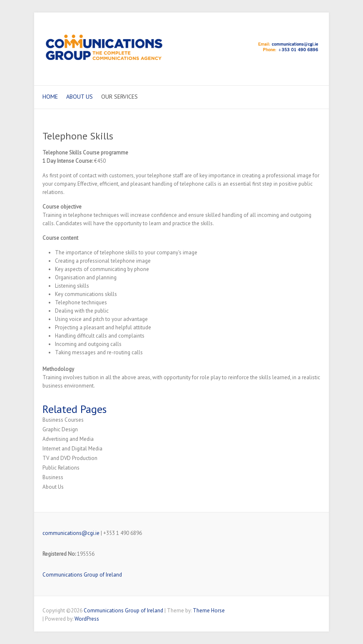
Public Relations (61, 468)
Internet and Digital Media (72, 449)
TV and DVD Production (70, 458)
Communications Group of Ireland (82, 575)
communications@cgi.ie (71, 533)
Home (50, 97)
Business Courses (63, 420)
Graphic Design (60, 429)
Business (53, 477)
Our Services (119, 97)
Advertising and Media (68, 439)
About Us (80, 97)
